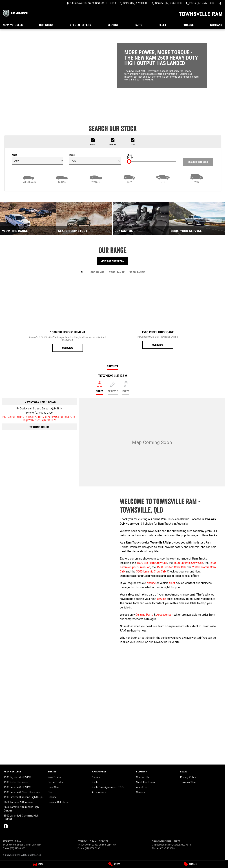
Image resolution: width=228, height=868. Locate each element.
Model (95, 159)
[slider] (129, 161)
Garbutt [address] (113, 366)
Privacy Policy (188, 777)
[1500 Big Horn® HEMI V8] (68, 317)
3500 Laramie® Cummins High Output (21, 817)
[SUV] (129, 178)
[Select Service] (113, 388)
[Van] (197, 178)
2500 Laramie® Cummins (18, 802)
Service (113, 25)
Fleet (163, 25)
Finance (188, 25)
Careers (141, 792)
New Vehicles (13, 25)
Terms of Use (188, 782)
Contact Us (142, 777)
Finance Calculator (58, 802)
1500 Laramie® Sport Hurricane (22, 792)
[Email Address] (39, 418)
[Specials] (190, 864)
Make (38, 159)
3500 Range (137, 272)
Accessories (164, 615)
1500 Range (97, 272)
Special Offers (80, 25)
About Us (141, 787)
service (162, 599)
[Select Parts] (126, 388)
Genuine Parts (144, 615)
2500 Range (117, 272)
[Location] (100, 388)
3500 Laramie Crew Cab (151, 571)
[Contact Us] (91, 3)
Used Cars (54, 787)
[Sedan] (62, 178)
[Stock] (38, 864)
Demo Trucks (55, 782)
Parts (139, 25)
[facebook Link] (220, 3)
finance (151, 583)
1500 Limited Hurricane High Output (24, 797)
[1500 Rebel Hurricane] (158, 316)
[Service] (114, 864)
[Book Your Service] (197, 218)
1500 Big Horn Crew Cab (152, 563)
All (83, 272)
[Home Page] (16, 13)
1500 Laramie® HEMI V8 (17, 787)
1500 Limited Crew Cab (171, 567)
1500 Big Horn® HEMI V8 (17, 777)
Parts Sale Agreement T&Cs (108, 787)
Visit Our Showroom (113, 261)
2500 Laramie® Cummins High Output (21, 809)
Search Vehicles (198, 162)
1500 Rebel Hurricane (16, 782)
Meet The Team (145, 782)
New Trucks (54, 777)
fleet (172, 583)
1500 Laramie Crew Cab (188, 563)
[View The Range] (28, 218)
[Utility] (163, 178)
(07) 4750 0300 (44, 413)
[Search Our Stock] (84, 218)
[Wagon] (96, 178)
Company (216, 25)
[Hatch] (29, 178)
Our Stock (46, 25)
